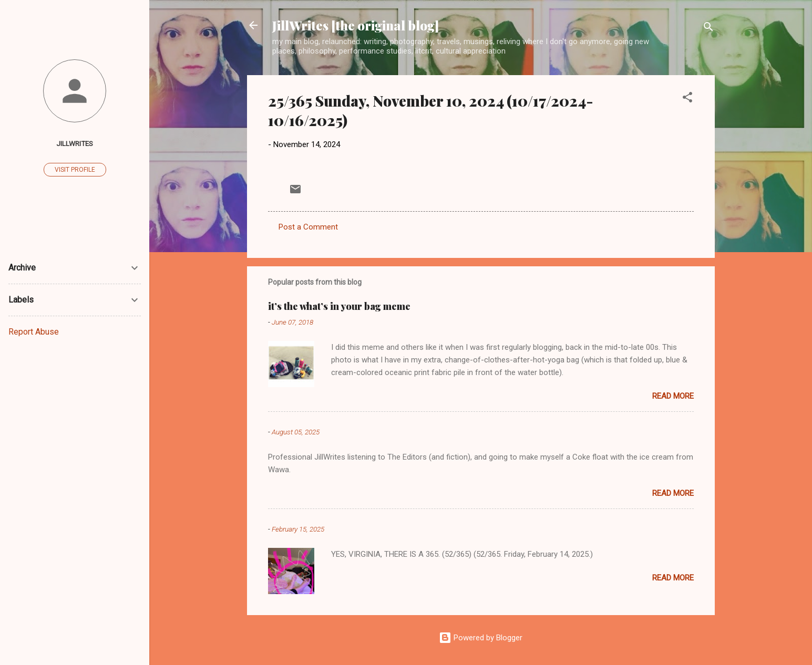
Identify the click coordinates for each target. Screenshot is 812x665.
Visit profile (75, 170)
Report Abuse (34, 332)
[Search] (708, 29)
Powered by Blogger (481, 638)
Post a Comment (308, 227)
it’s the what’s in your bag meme (339, 306)
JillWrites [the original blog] (356, 25)
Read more (673, 396)
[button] (687, 99)
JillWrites (75, 143)
